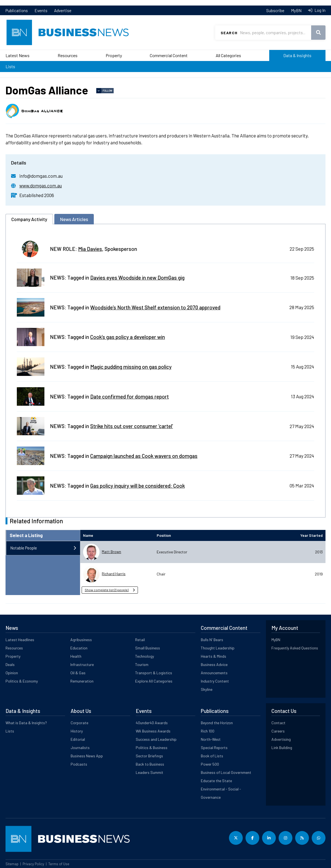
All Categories (228, 55)
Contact (278, 723)
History (77, 731)
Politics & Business (152, 748)
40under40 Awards (152, 723)
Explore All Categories (154, 681)
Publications (17, 10)
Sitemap (12, 864)
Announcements (214, 673)
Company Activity (29, 219)
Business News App (87, 756)
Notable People (24, 548)
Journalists (80, 748)
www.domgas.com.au (41, 185)
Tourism (142, 664)
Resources (68, 55)
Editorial (78, 739)
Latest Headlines (20, 640)
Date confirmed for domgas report (130, 396)
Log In (320, 10)
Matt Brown (111, 552)
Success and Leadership (156, 739)
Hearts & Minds (213, 656)
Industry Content (215, 681)
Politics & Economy (22, 681)
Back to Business (150, 764)
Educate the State (216, 781)
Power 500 (210, 764)
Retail (140, 640)
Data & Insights (297, 55)
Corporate (79, 723)
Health (76, 656)
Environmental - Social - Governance (221, 793)
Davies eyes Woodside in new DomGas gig (137, 278)
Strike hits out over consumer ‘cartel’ (132, 426)
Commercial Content (169, 55)
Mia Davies (90, 249)
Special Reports (214, 748)
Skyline (207, 689)
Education (79, 648)
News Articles (74, 219)
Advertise (63, 10)
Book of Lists (212, 756)
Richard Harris (114, 574)
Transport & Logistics (154, 673)
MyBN (296, 10)
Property (114, 55)
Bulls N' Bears (212, 640)
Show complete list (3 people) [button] (107, 590)
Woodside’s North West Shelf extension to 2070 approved (155, 307)
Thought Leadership (218, 648)
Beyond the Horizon (217, 723)
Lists (10, 66)
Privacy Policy (33, 864)
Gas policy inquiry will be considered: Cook (138, 486)
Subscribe (275, 10)
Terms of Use (59, 864)
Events (41, 10)
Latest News (18, 55)
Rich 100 (208, 731)
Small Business (148, 648)
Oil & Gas (78, 673)
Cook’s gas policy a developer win (128, 337)
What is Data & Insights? (26, 723)
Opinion (12, 673)
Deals (10, 664)
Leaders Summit (150, 772)
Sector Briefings (149, 756)
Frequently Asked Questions (295, 648)
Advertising (281, 739)
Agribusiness (81, 640)
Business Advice (214, 664)
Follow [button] (107, 91)
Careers (278, 731)
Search (229, 33)
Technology (145, 656)
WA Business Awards (153, 731)
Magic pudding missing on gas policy (131, 367)
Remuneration (82, 681)
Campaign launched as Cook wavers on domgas (144, 456)
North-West (211, 739)
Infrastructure (82, 664)
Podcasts (79, 764)
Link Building (282, 748)
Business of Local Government (226, 772)
